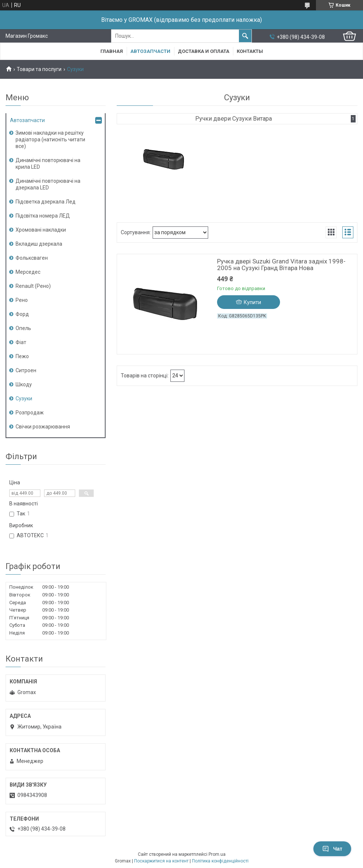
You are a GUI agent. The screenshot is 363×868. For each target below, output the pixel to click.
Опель (23, 328)
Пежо (22, 356)
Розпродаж (30, 413)
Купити (252, 302)
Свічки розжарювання (43, 427)
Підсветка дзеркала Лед (46, 202)
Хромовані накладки (41, 230)
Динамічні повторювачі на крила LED (48, 164)
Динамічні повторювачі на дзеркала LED (48, 184)
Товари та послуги (39, 69)
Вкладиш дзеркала (39, 244)
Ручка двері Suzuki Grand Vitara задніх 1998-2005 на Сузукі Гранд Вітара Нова (281, 265)
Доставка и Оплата (204, 51)
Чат (332, 849)
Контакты (250, 51)
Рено (22, 300)
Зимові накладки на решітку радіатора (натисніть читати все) (50, 139)
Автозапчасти (150, 51)
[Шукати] (245, 36)
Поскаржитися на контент (161, 861)
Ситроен (26, 370)
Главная (112, 51)
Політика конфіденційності (220, 861)
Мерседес (28, 272)
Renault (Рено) (33, 286)
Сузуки (24, 398)
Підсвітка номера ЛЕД (43, 216)
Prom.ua (217, 854)
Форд (22, 314)
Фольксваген (32, 258)
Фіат (21, 342)
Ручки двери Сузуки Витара (234, 119)
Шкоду (24, 384)
